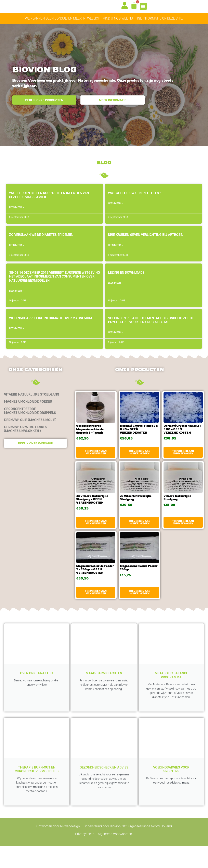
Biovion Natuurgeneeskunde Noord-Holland (141, 849)
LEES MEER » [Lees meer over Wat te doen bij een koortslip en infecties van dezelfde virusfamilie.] (16, 214)
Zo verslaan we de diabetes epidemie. (41, 242)
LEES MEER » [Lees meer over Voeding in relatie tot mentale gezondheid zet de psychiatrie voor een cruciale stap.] (115, 340)
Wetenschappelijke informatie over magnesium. (51, 325)
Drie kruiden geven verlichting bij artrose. (146, 242)
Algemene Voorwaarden (115, 857)
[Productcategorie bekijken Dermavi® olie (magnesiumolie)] (35, 427)
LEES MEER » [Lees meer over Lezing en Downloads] (115, 290)
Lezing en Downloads (126, 280)
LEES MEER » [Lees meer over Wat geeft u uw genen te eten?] (115, 211)
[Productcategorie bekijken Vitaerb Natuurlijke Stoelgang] (35, 402)
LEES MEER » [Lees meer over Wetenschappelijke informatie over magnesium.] (16, 336)
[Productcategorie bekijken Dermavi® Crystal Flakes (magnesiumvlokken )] (35, 436)
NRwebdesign (70, 849)
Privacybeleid (85, 857)
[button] (143, 10)
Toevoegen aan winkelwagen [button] (96, 459)
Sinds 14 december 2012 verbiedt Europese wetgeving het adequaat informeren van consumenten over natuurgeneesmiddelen (55, 284)
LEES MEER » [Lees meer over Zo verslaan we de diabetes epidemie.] (16, 252)
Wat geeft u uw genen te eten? (134, 200)
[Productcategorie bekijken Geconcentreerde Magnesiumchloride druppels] (35, 418)
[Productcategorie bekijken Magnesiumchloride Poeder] (35, 409)
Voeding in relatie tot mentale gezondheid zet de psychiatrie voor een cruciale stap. (151, 327)
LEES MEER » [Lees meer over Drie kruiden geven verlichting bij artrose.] (115, 252)
